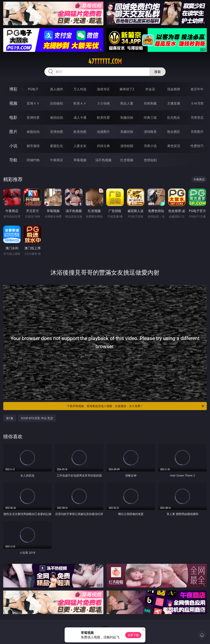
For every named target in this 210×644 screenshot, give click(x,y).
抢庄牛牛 (197, 89)
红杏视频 (127, 160)
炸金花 (150, 89)
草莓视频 (80, 160)
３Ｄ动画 (103, 103)
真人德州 (57, 89)
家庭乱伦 (57, 146)
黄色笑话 (174, 146)
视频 (13, 103)
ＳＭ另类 (197, 103)
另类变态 (197, 117)
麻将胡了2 (127, 89)
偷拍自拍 (57, 117)
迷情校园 (127, 146)
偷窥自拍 (33, 132)
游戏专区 (103, 89)
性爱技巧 (197, 146)
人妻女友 (80, 146)
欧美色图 (80, 132)
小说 (13, 146)
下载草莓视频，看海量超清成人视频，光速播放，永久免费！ (136, 406)
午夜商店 (57, 160)
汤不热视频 (103, 160)
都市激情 (33, 146)
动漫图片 (103, 132)
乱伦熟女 (174, 117)
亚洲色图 (57, 132)
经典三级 (150, 117)
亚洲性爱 (33, 117)
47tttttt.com (105, 61)
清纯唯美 (150, 132)
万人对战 (80, 89)
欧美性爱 (103, 117)
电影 (13, 117)
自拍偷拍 (57, 103)
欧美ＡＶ (80, 103)
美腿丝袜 (127, 132)
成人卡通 (80, 117)
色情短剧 (150, 160)
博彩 (13, 89)
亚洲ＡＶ (33, 103)
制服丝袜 (127, 117)
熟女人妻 (127, 103)
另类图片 (197, 132)
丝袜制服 (150, 103)
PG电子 (33, 89)
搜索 (157, 72)
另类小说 (150, 146)
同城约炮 (33, 160)
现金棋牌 (174, 89)
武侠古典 (103, 146)
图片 (13, 132)
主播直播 (174, 103)
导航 (13, 160)
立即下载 (133, 635)
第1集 (10, 418)
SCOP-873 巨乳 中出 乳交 (37, 418)
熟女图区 (174, 132)
